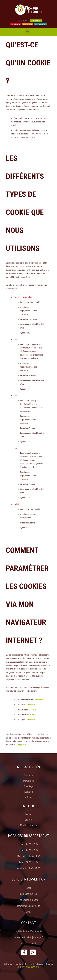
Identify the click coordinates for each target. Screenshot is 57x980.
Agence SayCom (31, 967)
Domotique (29, 781)
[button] (27, 32)
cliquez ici (39, 700)
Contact (29, 820)
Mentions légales (29, 825)
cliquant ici (22, 745)
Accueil (29, 814)
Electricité (29, 776)
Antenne (29, 797)
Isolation (29, 792)
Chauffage (29, 786)
